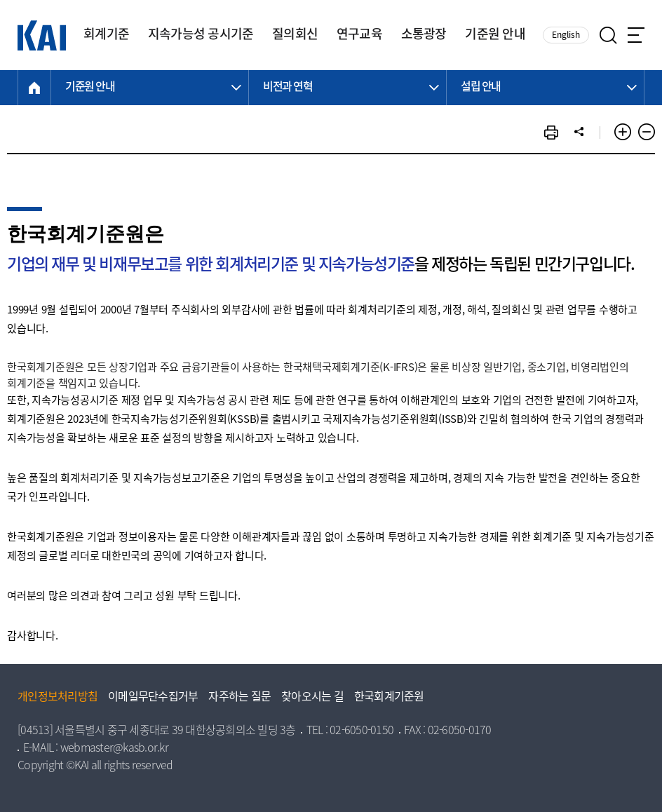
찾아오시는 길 (312, 698)
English (566, 35)
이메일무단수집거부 (153, 698)
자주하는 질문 (239, 698)
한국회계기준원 (389, 698)
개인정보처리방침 (58, 698)
